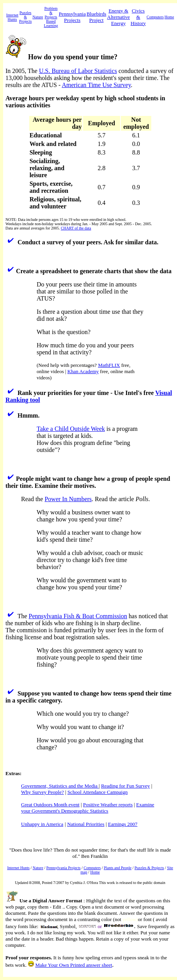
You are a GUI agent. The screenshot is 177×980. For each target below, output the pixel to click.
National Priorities (86, 824)
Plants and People (118, 868)
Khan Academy (83, 371)
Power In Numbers (68, 499)
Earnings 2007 (123, 824)
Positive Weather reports (108, 805)
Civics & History (138, 17)
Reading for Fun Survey (125, 786)
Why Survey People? (42, 792)
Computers (155, 17)
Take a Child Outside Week (71, 429)
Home (169, 17)
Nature (38, 17)
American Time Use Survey (96, 85)
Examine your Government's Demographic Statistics (88, 808)
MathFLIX (109, 365)
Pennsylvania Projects (72, 17)
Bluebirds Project (96, 17)
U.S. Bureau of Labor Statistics (78, 71)
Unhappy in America (42, 824)
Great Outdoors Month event (50, 805)
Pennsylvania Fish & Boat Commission (78, 616)
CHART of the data (76, 228)
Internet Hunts (12, 17)
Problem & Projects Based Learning (51, 17)
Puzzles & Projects (25, 17)
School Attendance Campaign (98, 792)
